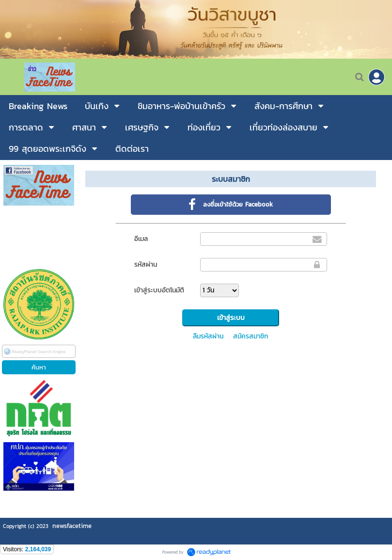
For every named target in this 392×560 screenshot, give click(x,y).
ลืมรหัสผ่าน (208, 336)
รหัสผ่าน (146, 264)
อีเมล (141, 239)
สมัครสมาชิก (251, 336)
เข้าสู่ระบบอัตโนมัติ (159, 290)
